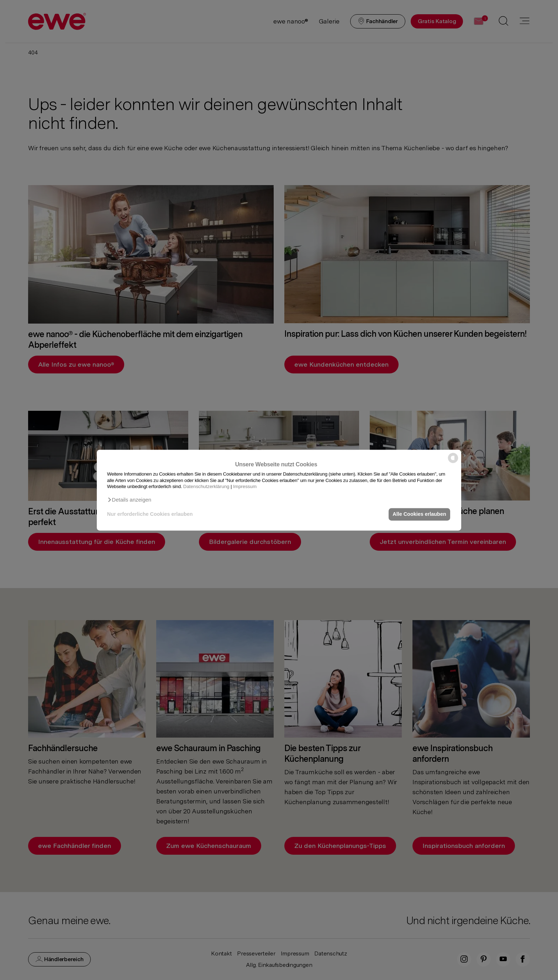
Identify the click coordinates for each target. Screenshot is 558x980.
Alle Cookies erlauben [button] (419, 514)
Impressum (245, 486)
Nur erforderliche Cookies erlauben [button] (150, 514)
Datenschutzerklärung (206, 486)
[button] (129, 500)
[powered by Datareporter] (453, 462)
